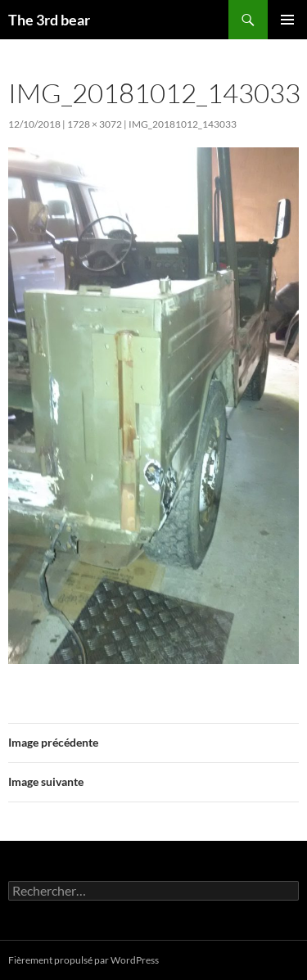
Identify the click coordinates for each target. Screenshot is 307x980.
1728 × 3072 (95, 124)
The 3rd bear (49, 20)
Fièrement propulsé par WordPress (84, 960)
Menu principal (287, 20)
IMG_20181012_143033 (183, 124)
